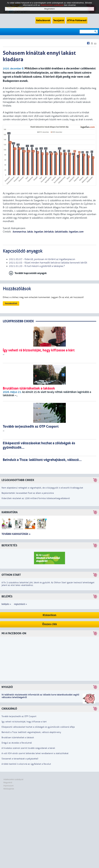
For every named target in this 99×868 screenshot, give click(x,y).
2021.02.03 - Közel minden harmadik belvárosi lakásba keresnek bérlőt (48, 263)
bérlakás (49, 232)
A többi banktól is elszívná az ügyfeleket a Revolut (26, 764)
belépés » (6, 604)
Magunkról (8, 783)
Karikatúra (10, 512)
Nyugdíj (7, 687)
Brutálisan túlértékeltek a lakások (18, 738)
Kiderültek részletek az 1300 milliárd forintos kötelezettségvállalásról (36, 498)
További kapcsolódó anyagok (31, 273)
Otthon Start (11, 575)
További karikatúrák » (16, 534)
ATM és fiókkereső (77, 20)
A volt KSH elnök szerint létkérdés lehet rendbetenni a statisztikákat (35, 753)
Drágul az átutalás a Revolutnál (17, 743)
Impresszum (8, 786)
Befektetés (9, 545)
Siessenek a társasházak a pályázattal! (20, 759)
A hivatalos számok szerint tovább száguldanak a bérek (28, 748)
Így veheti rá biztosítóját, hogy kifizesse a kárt (24, 722)
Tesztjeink (59, 20)
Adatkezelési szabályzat (13, 779)
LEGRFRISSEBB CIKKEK (18, 321)
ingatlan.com (76, 232)
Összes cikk (50, 624)
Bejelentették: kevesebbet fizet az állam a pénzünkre (28, 493)
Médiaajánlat (9, 789)
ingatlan (38, 232)
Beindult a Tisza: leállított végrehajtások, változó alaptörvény (31, 732)
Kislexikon (49, 615)
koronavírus (19, 232)
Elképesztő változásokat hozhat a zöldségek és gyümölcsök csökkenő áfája (38, 727)
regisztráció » (20, 604)
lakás (30, 232)
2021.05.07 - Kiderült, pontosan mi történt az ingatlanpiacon (42, 259)
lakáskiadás (61, 232)
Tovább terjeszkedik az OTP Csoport (19, 716)
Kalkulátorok (43, 20)
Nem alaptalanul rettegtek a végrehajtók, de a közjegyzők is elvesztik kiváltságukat (42, 488)
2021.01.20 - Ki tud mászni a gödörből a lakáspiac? (37, 266)
